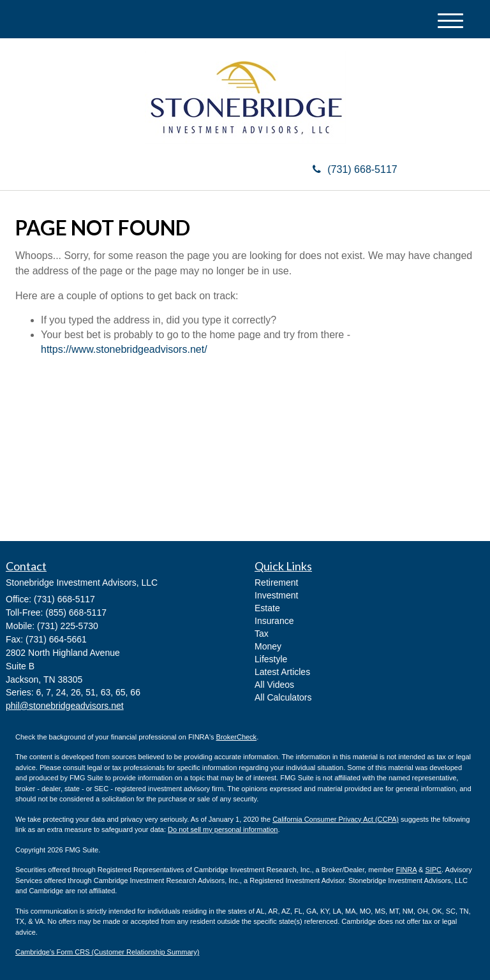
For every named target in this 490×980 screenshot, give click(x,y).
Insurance (274, 621)
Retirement (276, 583)
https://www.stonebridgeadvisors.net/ (124, 349)
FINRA (406, 870)
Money (268, 646)
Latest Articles (282, 672)
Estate (267, 608)
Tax (262, 634)
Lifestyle (271, 659)
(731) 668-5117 (355, 169)
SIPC (433, 870)
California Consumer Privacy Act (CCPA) (336, 819)
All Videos (274, 685)
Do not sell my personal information (223, 829)
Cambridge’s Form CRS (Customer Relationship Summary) (107, 952)
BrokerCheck (237, 737)
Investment (276, 595)
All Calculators (283, 697)
